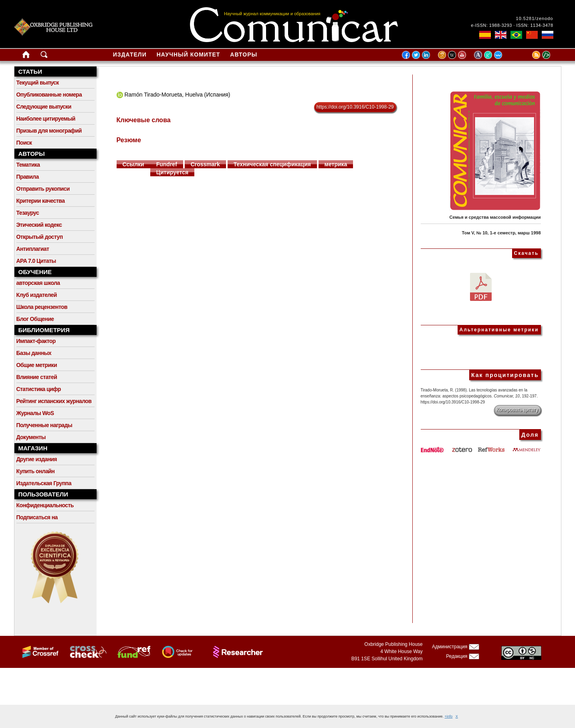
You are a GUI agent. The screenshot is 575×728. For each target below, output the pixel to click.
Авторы (244, 54)
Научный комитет (189, 54)
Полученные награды (44, 425)
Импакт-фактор (36, 341)
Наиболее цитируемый (46, 119)
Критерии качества (41, 201)
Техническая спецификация (272, 164)
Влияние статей (37, 377)
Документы (31, 437)
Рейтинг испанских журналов (54, 401)
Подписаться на (37, 517)
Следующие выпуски (44, 107)
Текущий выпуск (38, 83)
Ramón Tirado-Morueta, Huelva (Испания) (177, 95)
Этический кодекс (39, 225)
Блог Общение (35, 319)
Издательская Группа (44, 483)
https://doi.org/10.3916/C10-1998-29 (355, 107)
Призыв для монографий (49, 131)
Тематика (28, 165)
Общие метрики (37, 365)
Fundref (167, 164)
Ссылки (133, 164)
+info (449, 716)
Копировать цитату (517, 410)
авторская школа (38, 283)
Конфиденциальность (45, 505)
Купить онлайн (36, 471)
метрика (336, 164)
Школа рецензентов (42, 307)
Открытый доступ (40, 237)
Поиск (24, 143)
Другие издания (37, 459)
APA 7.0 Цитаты (36, 261)
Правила (28, 177)
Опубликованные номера (49, 95)
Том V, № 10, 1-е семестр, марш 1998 (501, 233)
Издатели (130, 54)
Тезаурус (28, 213)
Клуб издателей (37, 295)
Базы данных (34, 353)
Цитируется (172, 172)
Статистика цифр (39, 389)
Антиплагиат (33, 249)
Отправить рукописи (43, 189)
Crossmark (205, 164)
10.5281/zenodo (535, 18)
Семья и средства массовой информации (495, 217)
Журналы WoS (35, 413)
